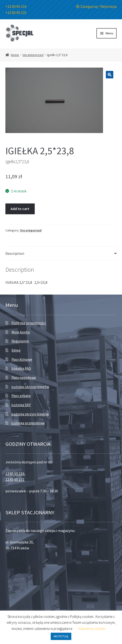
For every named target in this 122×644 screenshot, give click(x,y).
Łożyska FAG (21, 368)
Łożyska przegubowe (28, 423)
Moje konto (21, 332)
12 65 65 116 (15, 474)
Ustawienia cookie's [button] (92, 629)
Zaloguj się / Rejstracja (96, 6)
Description (15, 253)
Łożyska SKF (21, 405)
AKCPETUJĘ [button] (61, 636)
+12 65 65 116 (16, 6)
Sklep (16, 350)
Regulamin (20, 341)
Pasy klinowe (22, 359)
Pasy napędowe (24, 377)
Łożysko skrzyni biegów (30, 387)
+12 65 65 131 (16, 12)
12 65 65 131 (15, 479)
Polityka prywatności (29, 323)
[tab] (61, 254)
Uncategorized (33, 55)
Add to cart (20, 209)
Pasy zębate (21, 396)
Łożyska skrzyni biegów (30, 414)
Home (15, 55)
